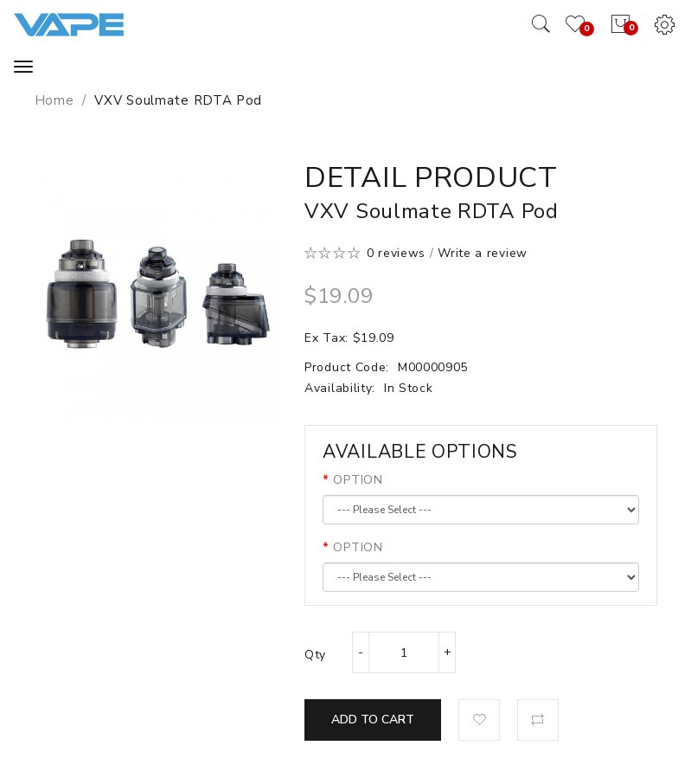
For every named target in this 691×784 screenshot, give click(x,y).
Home (54, 100)
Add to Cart (373, 720)
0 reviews (396, 253)
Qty (315, 655)
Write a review (483, 253)
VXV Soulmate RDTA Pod (178, 100)
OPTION (358, 480)
